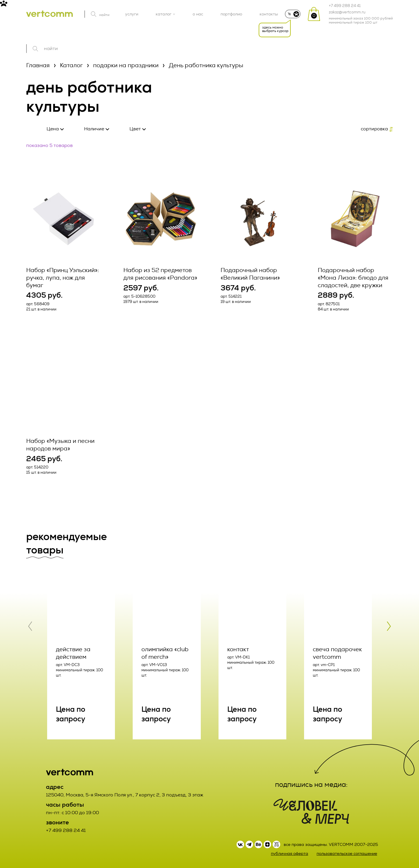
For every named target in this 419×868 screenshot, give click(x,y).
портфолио (231, 14)
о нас (198, 14)
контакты (269, 14)
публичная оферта (290, 854)
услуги (132, 14)
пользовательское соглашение (347, 854)
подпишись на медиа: (311, 784)
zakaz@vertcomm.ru (347, 12)
